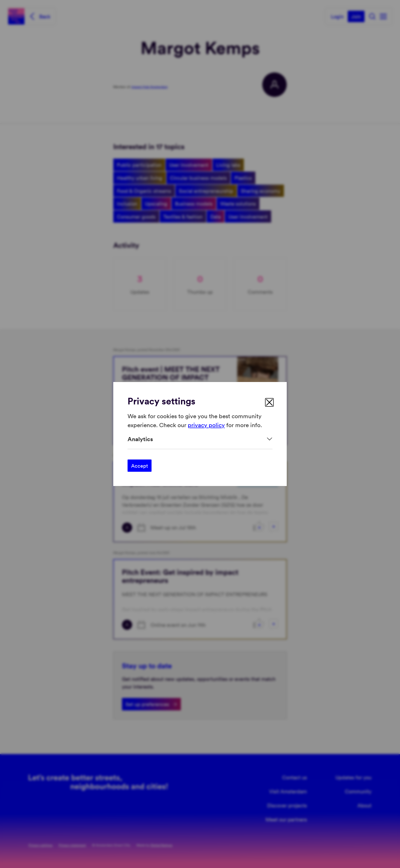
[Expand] (200, 439)
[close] (269, 402)
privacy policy (206, 424)
